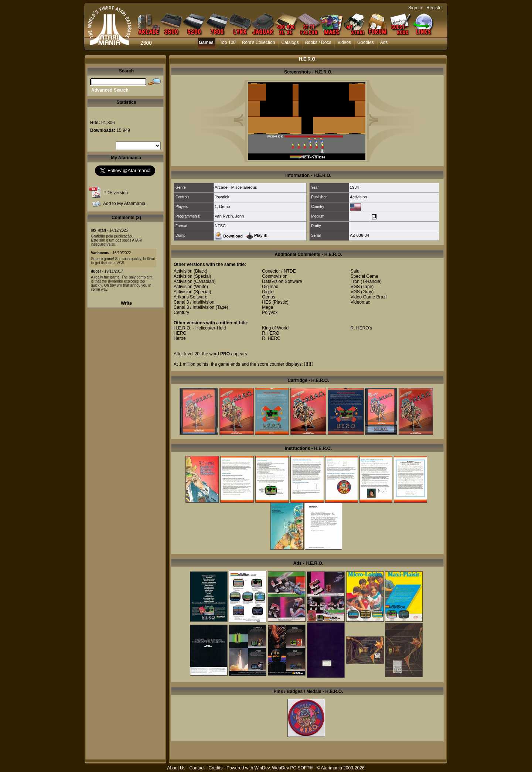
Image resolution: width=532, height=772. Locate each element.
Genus (268, 297)
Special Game (364, 276)
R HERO (271, 333)
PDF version (116, 193)
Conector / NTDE (279, 271)
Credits (215, 768)
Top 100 (228, 42)
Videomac (360, 302)
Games (206, 42)
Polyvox (270, 312)
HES (267, 302)
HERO (180, 333)
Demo (224, 206)
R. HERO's (361, 328)
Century (181, 312)
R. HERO (271, 338)
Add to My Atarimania (124, 204)
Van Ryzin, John (229, 216)
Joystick (222, 197)
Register (435, 8)
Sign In (415, 8)
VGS (355, 287)
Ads (384, 42)
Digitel (268, 292)
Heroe (180, 338)
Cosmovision (275, 276)
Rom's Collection (259, 42)
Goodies (366, 42)
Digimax (270, 287)
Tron (355, 281)
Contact (197, 768)
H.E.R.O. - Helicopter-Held (200, 328)
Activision (358, 197)
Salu (355, 271)
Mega (267, 307)
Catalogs (290, 42)
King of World (275, 328)
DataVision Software (282, 281)
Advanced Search (110, 90)
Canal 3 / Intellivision (194, 302)
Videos (344, 42)
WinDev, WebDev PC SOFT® (284, 768)
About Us (176, 768)
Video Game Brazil (369, 297)
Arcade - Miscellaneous (236, 187)
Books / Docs (318, 42)
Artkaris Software (190, 297)
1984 (354, 187)
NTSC (220, 226)
